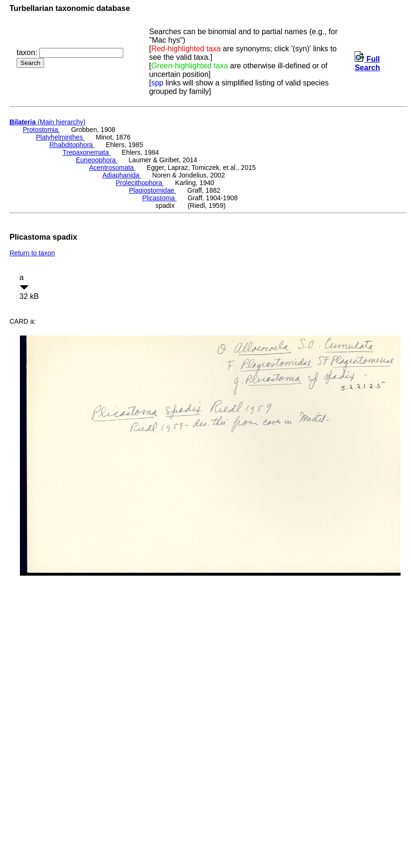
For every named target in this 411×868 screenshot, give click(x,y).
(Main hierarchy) (47, 122)
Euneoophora (97, 160)
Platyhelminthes (60, 137)
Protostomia (41, 130)
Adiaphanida (122, 175)
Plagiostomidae (153, 190)
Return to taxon (32, 253)
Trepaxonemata (87, 152)
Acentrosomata (112, 168)
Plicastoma (159, 198)
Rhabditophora (72, 145)
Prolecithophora (140, 183)
